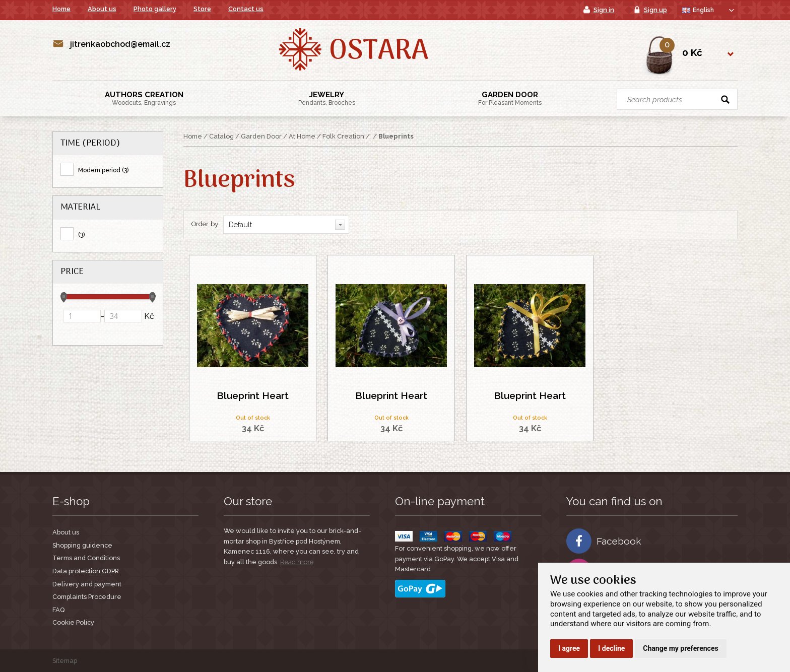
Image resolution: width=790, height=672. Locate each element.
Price (72, 272)
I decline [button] (611, 648)
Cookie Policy (73, 622)
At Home (302, 136)
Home (61, 9)
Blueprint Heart (253, 396)
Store (202, 9)
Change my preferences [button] (680, 648)
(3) (81, 235)
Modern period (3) (103, 170)
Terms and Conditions (86, 558)
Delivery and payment (87, 584)
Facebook (604, 541)
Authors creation (144, 98)
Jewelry (327, 98)
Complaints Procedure (87, 597)
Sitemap (65, 661)
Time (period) (90, 143)
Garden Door (510, 98)
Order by (205, 224)
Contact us (246, 9)
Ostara (379, 52)
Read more (297, 562)
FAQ (58, 610)
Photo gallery (155, 9)
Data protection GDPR (86, 571)
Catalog (221, 136)
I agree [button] (569, 648)
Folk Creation (343, 136)
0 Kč (692, 52)
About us (102, 9)
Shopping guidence (82, 545)
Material (80, 207)
